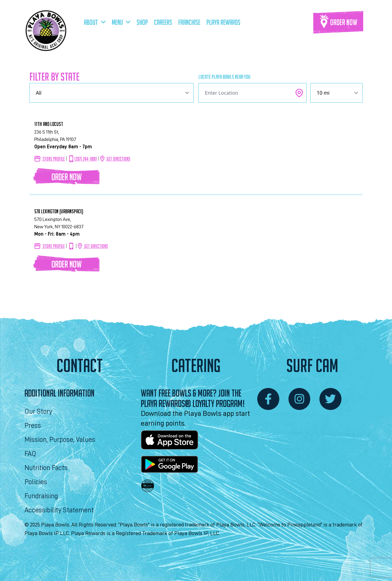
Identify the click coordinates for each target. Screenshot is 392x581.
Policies (36, 482)
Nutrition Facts (46, 468)
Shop (142, 22)
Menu (121, 22)
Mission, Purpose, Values (60, 440)
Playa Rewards (223, 22)
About (95, 22)
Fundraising (41, 496)
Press (33, 425)
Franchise (189, 22)
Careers (163, 22)
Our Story (38, 411)
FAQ (30, 454)
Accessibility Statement (59, 510)
